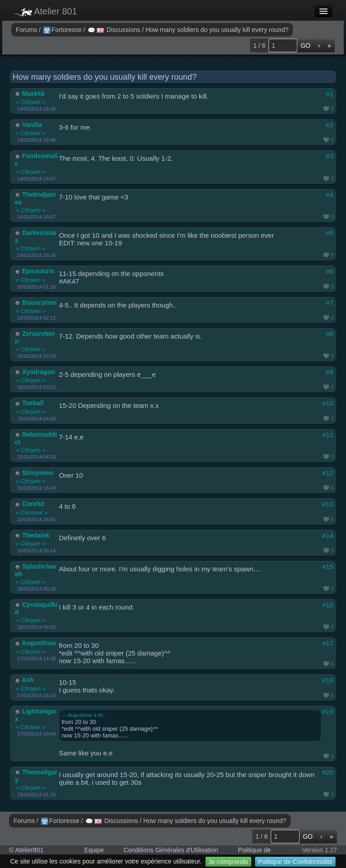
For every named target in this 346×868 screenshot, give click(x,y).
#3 (330, 156)
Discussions (115, 30)
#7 (330, 303)
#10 (328, 403)
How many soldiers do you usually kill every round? (217, 30)
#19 (328, 712)
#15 (328, 567)
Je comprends (228, 862)
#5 (330, 233)
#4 (330, 195)
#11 (328, 435)
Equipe (94, 850)
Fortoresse (63, 30)
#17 (328, 643)
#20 (328, 772)
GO (305, 45)
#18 (328, 680)
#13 (328, 504)
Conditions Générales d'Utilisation (171, 850)
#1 (330, 94)
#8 (330, 334)
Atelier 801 (45, 11)
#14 (328, 536)
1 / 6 (259, 45)
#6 (330, 271)
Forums (27, 30)
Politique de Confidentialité (296, 862)
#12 (328, 473)
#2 (330, 125)
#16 (328, 605)
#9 (330, 372)
